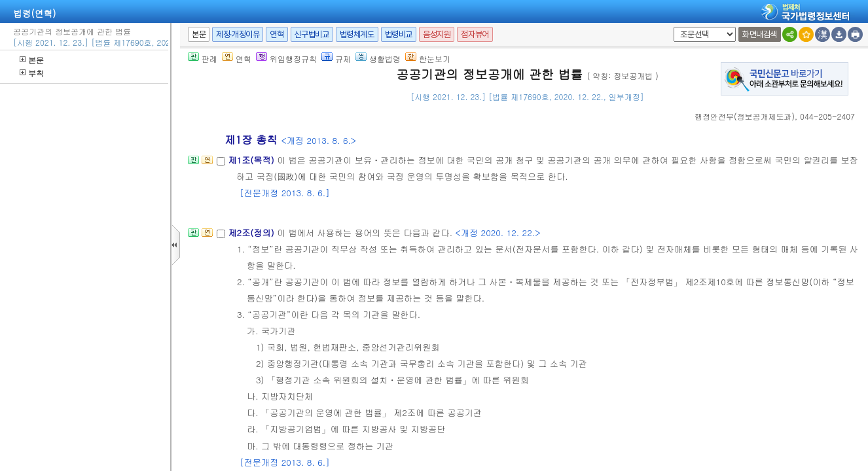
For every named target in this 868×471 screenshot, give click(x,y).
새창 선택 (671, 27)
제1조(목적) (252, 160)
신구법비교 (312, 34)
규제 (336, 59)
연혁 (277, 34)
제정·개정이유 (238, 34)
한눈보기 (428, 59)
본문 (32, 60)
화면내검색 (760, 34)
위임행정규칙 (286, 59)
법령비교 (399, 34)
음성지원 (437, 34)
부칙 (32, 73)
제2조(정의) (252, 233)
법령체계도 (357, 34)
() (745, 116)
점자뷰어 (475, 34)
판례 (203, 59)
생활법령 (378, 59)
